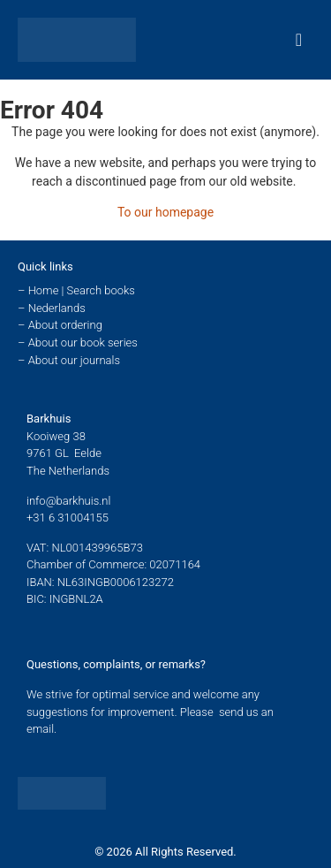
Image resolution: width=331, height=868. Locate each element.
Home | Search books (82, 290)
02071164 (175, 564)
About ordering (65, 325)
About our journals (74, 360)
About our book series (83, 343)
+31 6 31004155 (68, 518)
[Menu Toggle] (299, 40)
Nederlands (57, 308)
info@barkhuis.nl (68, 501)
